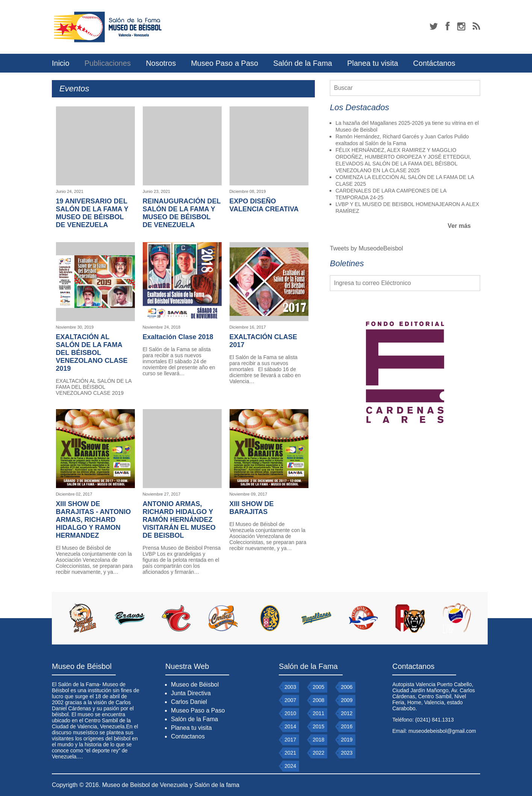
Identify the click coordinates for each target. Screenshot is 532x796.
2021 (290, 753)
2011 (318, 713)
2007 (290, 700)
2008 (318, 700)
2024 (290, 766)
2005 (318, 687)
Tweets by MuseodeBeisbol (367, 248)
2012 (347, 713)
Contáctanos (434, 63)
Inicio (61, 63)
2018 (318, 740)
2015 (318, 726)
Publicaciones (108, 63)
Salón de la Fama (303, 63)
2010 (290, 713)
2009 (347, 700)
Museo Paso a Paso (224, 63)
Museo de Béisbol (195, 685)
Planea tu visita (373, 63)
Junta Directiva (191, 693)
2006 (347, 687)
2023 (347, 753)
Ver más (459, 226)
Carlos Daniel (189, 702)
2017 (290, 740)
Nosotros (161, 63)
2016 (347, 726)
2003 (290, 687)
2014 (290, 726)
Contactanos (188, 736)
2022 (318, 753)
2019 (347, 740)
